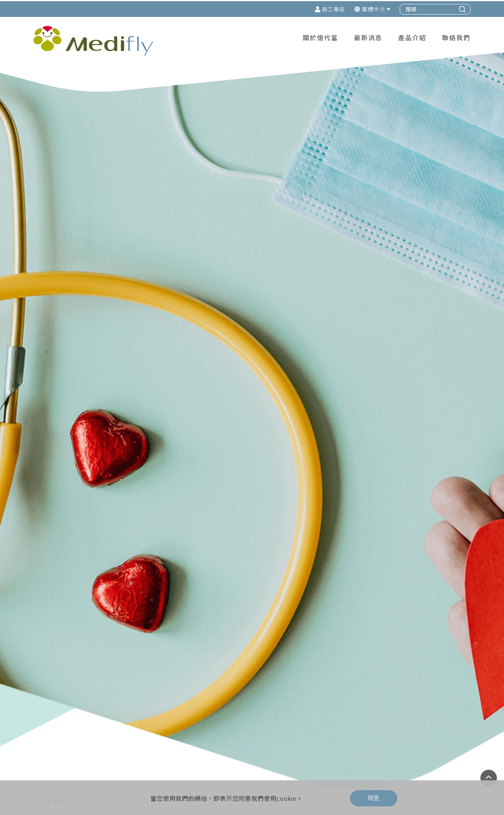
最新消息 (65, 645)
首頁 (40, 645)
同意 (374, 797)
